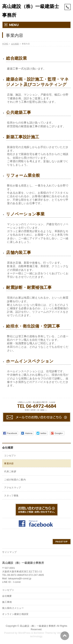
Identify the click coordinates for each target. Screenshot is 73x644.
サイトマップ (9, 552)
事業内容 (9, 464)
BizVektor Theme (43, 633)
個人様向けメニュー (13, 608)
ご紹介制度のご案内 (15, 480)
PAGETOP (62, 542)
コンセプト (10, 456)
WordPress (24, 633)
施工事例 (7, 602)
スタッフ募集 (11, 496)
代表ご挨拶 (10, 471)
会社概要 (8, 448)
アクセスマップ (12, 488)
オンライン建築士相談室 (15, 614)
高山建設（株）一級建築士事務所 (38, 626)
